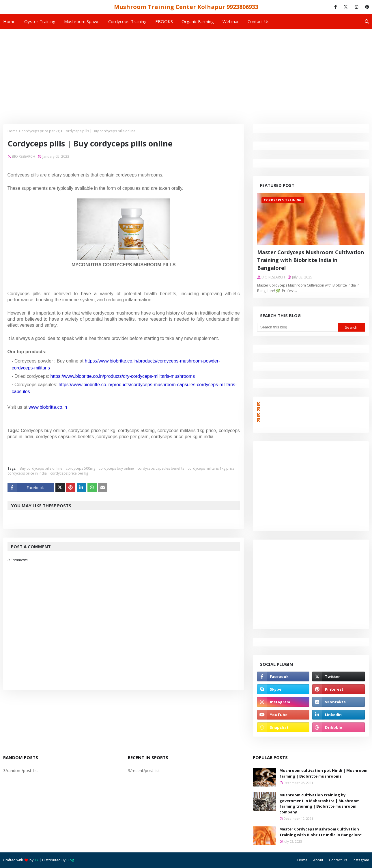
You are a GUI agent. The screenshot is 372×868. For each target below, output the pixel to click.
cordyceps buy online (116, 468)
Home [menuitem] (9, 21)
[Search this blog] (297, 327)
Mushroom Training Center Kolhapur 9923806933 (186, 7)
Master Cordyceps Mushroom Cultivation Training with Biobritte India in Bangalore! (311, 260)
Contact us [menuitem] (259, 21)
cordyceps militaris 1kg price (211, 468)
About (318, 860)
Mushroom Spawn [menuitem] (82, 21)
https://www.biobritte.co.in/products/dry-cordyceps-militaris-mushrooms (123, 376)
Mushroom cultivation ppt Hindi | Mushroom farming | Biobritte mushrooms (323, 773)
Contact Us (338, 860)
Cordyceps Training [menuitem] (127, 21)
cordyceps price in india (27, 473)
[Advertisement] (186, 72)
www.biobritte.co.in (48, 407)
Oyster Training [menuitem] (40, 21)
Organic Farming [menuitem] (198, 21)
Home (13, 131)
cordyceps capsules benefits (161, 468)
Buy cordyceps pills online (41, 468)
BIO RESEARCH (24, 156)
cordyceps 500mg (81, 468)
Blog (70, 860)
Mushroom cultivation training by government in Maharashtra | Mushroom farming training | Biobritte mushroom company (319, 803)
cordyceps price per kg (41, 131)
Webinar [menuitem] (231, 21)
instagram (361, 860)
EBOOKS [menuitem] (164, 21)
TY (36, 860)
